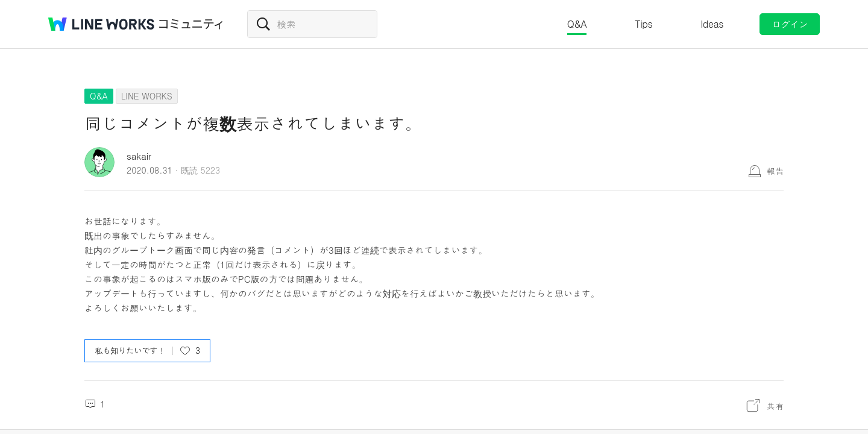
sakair (139, 156)
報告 (775, 171)
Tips (643, 24)
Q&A (577, 24)
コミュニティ (191, 24)
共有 (775, 406)
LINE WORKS (147, 96)
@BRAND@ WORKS (101, 24)
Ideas (712, 24)
